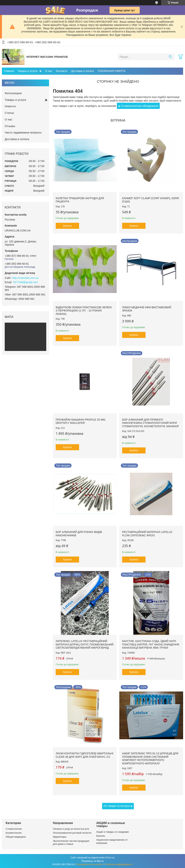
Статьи (9, 113)
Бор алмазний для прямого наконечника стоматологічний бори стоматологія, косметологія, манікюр (151, 423)
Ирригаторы (60, 837)
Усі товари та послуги (117, 806)
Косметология (14, 833)
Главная (9, 71)
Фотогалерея (13, 93)
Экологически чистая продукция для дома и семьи (71, 842)
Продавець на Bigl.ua (92, 861)
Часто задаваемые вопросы (23, 132)
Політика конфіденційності (119, 864)
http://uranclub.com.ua (25, 278)
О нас (49, 71)
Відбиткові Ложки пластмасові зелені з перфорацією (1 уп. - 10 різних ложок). (84, 311)
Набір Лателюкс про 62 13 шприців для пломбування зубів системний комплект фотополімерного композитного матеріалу (150, 758)
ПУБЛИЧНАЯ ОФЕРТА (112, 71)
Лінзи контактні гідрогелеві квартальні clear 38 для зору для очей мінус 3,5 (84, 755)
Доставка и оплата (83, 71)
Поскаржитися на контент (89, 864)
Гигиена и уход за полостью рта (71, 829)
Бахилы (101, 836)
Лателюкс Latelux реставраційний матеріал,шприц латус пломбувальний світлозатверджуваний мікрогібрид (85, 644)
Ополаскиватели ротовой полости (72, 833)
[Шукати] (170, 57)
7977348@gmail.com (25, 282)
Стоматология (14, 829)
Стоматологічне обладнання (140, 106)
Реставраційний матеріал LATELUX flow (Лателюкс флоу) (147, 534)
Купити (67, 226)
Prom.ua (110, 858)
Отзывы (10, 126)
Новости (10, 106)
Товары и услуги (28, 71)
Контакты (62, 71)
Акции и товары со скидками (113, 832)
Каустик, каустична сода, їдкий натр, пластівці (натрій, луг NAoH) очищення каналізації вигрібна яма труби (151, 644)
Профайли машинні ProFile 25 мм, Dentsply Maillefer (81, 421)
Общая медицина (16, 837)
